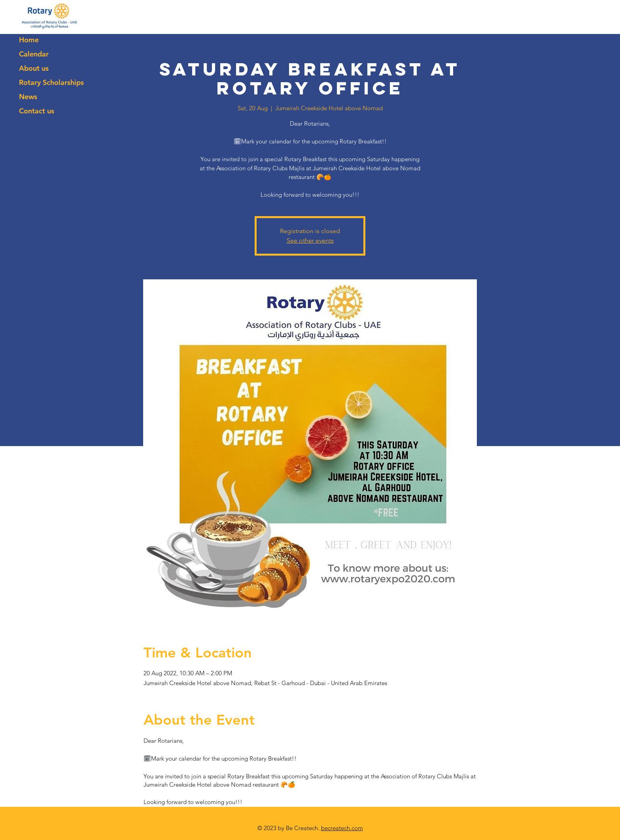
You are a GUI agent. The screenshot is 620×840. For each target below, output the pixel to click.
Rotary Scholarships (51, 82)
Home (29, 40)
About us (34, 68)
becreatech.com (342, 828)
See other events (310, 240)
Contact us (37, 111)
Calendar (34, 54)
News (28, 97)
